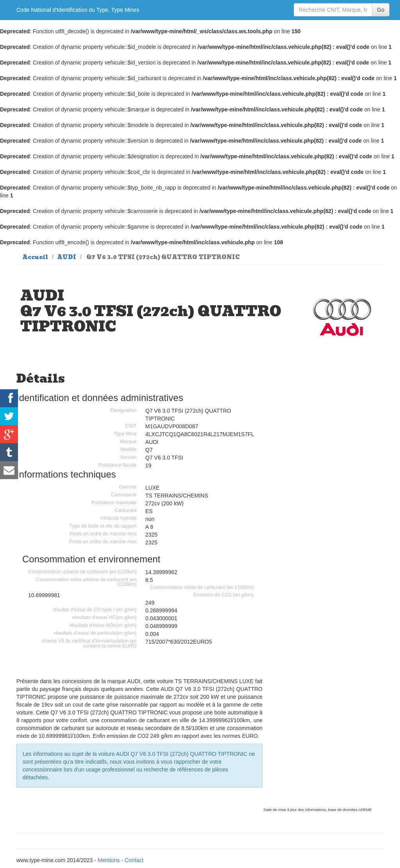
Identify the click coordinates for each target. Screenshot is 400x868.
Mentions (109, 860)
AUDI (67, 257)
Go (381, 10)
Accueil (35, 257)
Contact (134, 860)
